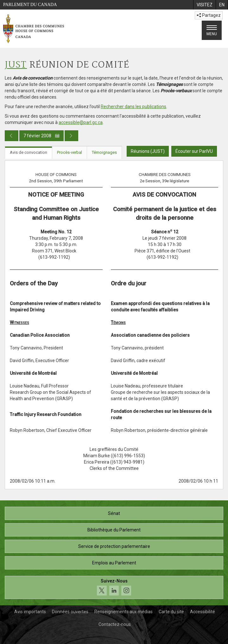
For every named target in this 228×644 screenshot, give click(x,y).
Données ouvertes (70, 612)
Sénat (114, 513)
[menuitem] (204, 5)
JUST (16, 65)
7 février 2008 (41, 136)
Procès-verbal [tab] (70, 152)
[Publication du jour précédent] (12, 136)
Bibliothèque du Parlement (114, 530)
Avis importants (30, 612)
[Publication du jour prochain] (71, 136)
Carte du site (171, 612)
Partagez (209, 15)
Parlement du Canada (30, 5)
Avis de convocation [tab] (28, 152)
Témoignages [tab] (104, 152)
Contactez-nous (115, 624)
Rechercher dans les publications (133, 107)
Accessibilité (203, 612)
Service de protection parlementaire (114, 546)
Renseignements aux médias (123, 612)
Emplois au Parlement (114, 563)
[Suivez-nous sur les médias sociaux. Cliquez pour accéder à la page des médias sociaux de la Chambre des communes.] (114, 587)
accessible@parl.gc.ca (81, 122)
